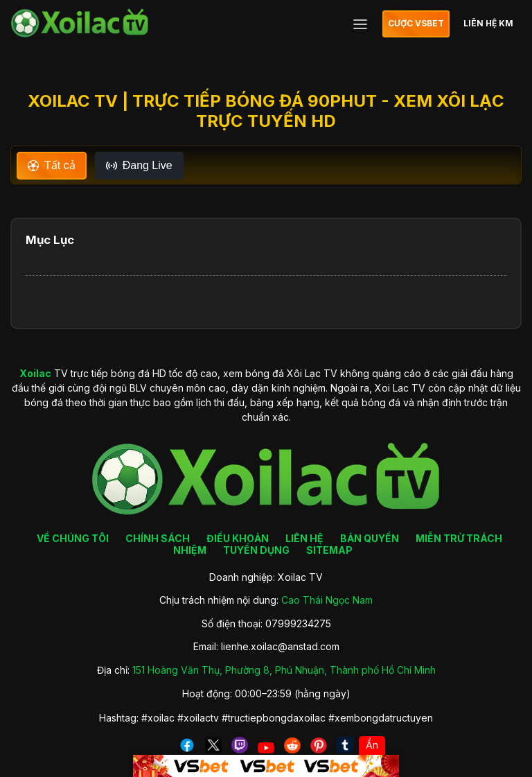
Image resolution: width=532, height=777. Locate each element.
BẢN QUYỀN (370, 538)
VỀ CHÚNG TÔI (73, 538)
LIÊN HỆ (304, 538)
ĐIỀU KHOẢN (238, 538)
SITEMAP (329, 550)
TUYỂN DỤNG (256, 550)
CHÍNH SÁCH (158, 538)
